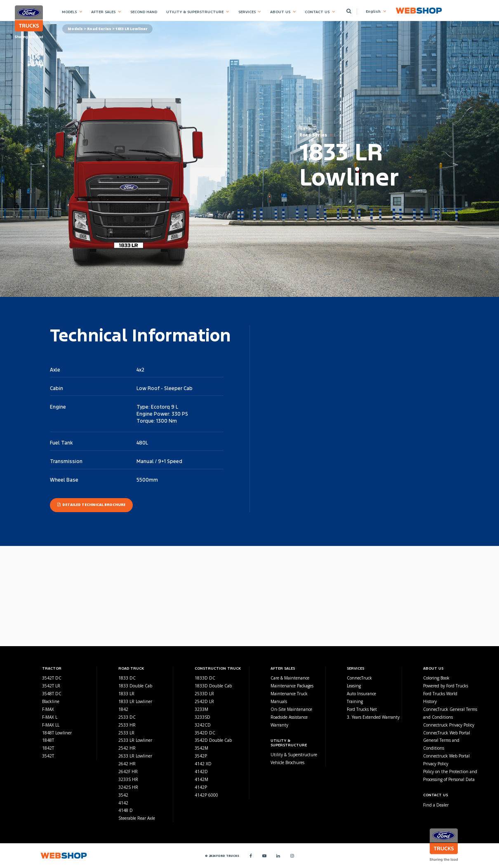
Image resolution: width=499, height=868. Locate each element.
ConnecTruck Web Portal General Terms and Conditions (447, 741)
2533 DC (127, 717)
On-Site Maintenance (291, 709)
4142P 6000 (206, 795)
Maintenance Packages (292, 686)
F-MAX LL (51, 725)
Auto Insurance (361, 694)
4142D (201, 772)
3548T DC (52, 694)
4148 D (126, 810)
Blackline (51, 701)
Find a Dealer (436, 805)
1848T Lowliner (57, 733)
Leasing (354, 686)
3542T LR (51, 686)
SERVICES (247, 12)
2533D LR (204, 694)
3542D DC (205, 733)
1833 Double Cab (135, 686)
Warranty (279, 725)
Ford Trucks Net (362, 709)
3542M (201, 748)
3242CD (203, 725)
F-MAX (48, 709)
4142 (123, 803)
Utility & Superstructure (294, 755)
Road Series (99, 29)
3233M (201, 709)
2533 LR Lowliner (135, 740)
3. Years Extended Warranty (373, 717)
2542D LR (204, 701)
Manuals (279, 701)
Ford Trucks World (440, 694)
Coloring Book (436, 678)
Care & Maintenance (290, 678)
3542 (123, 795)
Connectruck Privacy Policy (449, 725)
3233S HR (128, 779)
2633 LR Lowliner (135, 756)
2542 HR (127, 748)
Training (355, 701)
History (430, 701)
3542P (201, 756)
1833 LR (126, 694)
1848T (48, 740)
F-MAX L (50, 717)
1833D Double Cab (213, 686)
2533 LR (126, 733)
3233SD (202, 717)
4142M (201, 779)
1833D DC (205, 678)
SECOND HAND (144, 12)
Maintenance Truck (289, 694)
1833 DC (127, 678)
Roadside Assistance (289, 717)
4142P (201, 787)
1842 (123, 709)
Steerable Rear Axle (137, 818)
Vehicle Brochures (287, 762)
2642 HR (127, 764)
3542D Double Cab (213, 740)
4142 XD (203, 764)
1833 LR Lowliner (135, 701)
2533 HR (127, 725)
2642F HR (128, 772)
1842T (48, 748)
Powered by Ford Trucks (446, 686)
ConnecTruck (359, 678)
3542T (48, 756)
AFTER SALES (103, 12)
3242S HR (128, 787)
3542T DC (52, 678)
